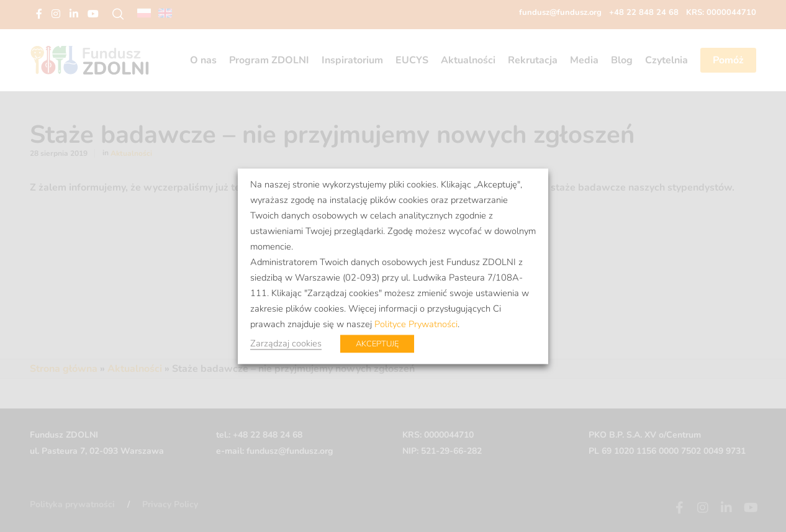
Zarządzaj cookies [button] (286, 343)
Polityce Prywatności (416, 323)
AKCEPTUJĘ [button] (377, 343)
